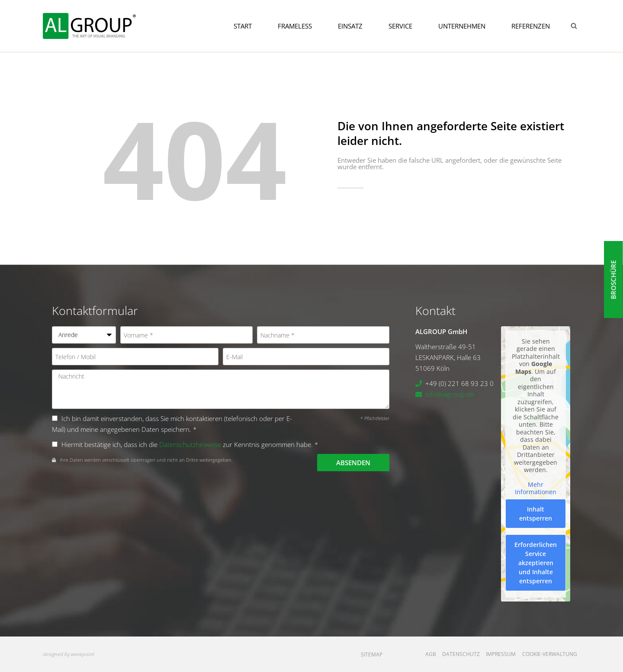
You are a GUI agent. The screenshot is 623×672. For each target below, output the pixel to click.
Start (243, 26)
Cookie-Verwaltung (550, 654)
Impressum (501, 654)
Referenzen (531, 26)
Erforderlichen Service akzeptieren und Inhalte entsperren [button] (536, 563)
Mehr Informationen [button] (536, 488)
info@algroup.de (450, 394)
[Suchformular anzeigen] (574, 26)
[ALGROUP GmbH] (89, 26)
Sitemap (372, 654)
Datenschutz (461, 654)
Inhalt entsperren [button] (536, 514)
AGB (431, 654)
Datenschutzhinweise (190, 444)
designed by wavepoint (69, 654)
